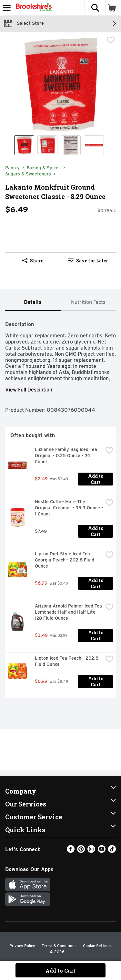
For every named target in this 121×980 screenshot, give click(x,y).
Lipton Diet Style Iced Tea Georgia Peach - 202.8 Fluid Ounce (65, 560)
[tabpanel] (60, 507)
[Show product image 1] (24, 145)
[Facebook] (71, 851)
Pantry (12, 168)
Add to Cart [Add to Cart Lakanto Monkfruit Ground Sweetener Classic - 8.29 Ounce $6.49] (60, 971)
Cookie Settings (97, 946)
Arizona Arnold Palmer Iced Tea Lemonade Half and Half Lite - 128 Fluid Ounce (69, 612)
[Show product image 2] (47, 145)
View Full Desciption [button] (29, 390)
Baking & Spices (44, 168)
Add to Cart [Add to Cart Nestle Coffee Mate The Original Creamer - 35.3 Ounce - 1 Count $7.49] (96, 531)
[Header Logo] (33, 8)
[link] (88, 260)
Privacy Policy (22, 946)
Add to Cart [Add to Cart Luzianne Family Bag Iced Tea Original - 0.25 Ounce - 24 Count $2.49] (96, 479)
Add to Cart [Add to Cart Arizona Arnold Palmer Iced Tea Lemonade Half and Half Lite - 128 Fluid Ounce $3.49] (96, 636)
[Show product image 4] (94, 145)
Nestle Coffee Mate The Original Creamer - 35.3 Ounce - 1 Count (69, 508)
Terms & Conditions (59, 946)
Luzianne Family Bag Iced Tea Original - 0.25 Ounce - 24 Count (67, 456)
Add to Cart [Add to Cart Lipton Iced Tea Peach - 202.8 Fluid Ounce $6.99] (96, 682)
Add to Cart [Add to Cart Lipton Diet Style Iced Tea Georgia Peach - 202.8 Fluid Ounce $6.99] (96, 583)
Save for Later (88, 261)
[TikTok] (112, 851)
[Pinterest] (81, 851)
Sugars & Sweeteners (28, 174)
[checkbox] (111, 41)
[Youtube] (102, 851)
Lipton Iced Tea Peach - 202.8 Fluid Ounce (67, 661)
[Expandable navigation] (7, 8)
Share (33, 261)
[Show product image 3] (71, 145)
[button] (95, 8)
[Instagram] (91, 851)
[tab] (33, 302)
